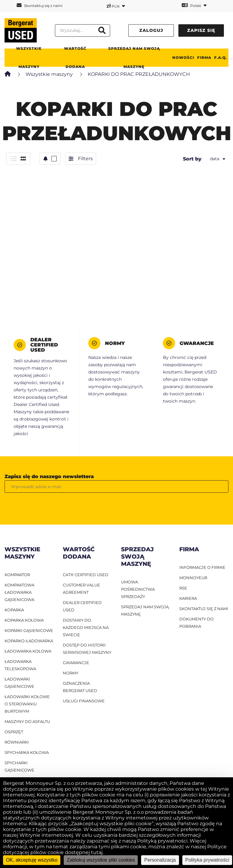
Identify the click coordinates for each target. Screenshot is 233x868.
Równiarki (17, 742)
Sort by (192, 159)
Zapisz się (201, 30)
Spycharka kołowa (27, 752)
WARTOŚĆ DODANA (75, 57)
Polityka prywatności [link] (207, 860)
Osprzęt (14, 732)
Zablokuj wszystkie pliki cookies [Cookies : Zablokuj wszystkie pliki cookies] (101, 860)
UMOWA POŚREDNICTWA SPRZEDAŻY (138, 589)
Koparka (14, 610)
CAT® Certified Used (86, 575)
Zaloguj (151, 30)
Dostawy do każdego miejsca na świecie (86, 627)
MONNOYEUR (193, 578)
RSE (183, 588)
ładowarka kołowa (28, 651)
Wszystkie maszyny (29, 57)
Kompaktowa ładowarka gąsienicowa (19, 592)
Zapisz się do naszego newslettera (49, 476)
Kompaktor (17, 575)
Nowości (183, 57)
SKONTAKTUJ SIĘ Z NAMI (204, 609)
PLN (116, 6)
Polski (194, 5)
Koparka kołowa (24, 620)
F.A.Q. (221, 57)
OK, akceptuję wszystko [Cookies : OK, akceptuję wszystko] (32, 860)
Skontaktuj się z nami (40, 5)
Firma (204, 57)
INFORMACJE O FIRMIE (202, 567)
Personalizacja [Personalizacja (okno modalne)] (160, 860)
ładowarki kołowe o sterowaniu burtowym (27, 704)
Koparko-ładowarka (29, 641)
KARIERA (188, 598)
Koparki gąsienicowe (29, 630)
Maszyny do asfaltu (27, 721)
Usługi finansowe (84, 701)
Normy (71, 673)
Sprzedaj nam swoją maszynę (134, 57)
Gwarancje (76, 663)
